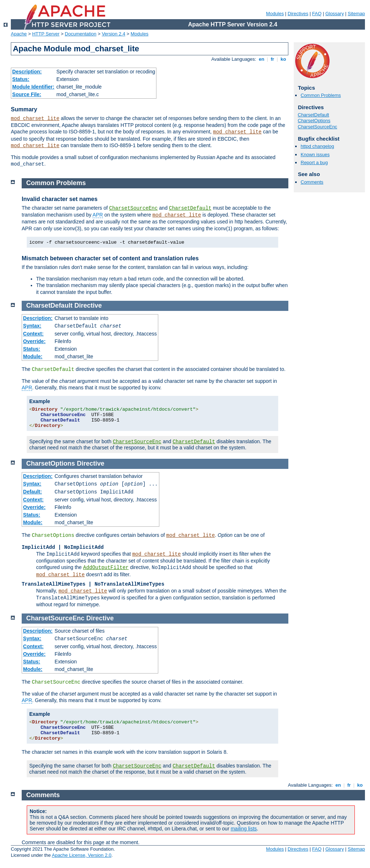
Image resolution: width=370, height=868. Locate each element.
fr (273, 59)
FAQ (317, 14)
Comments (312, 182)
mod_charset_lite (35, 119)
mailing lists (244, 829)
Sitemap (356, 14)
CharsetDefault (313, 115)
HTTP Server (46, 34)
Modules (275, 14)
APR (98, 215)
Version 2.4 (114, 34)
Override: (34, 341)
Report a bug (314, 163)
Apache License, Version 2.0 (81, 855)
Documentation (80, 34)
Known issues (315, 155)
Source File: (27, 94)
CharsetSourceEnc (317, 127)
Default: (33, 492)
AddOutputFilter (106, 568)
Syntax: (32, 326)
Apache (19, 34)
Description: (27, 72)
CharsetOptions (314, 121)
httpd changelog (317, 146)
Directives (298, 14)
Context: (33, 334)
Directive (88, 305)
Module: (33, 356)
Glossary (334, 14)
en (262, 59)
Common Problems (321, 95)
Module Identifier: (33, 87)
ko (283, 59)
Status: (21, 79)
